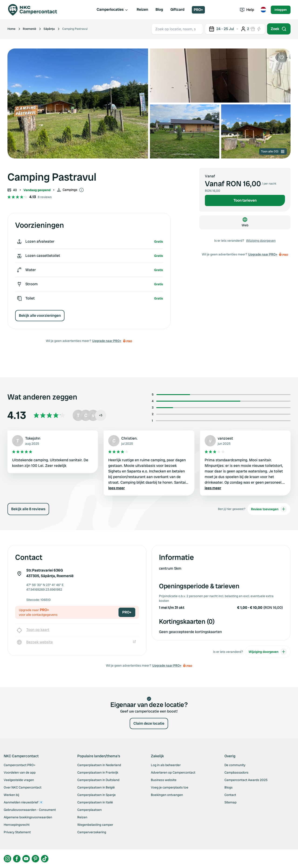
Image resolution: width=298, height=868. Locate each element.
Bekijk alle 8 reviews (28, 509)
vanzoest (225, 438)
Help (247, 10)
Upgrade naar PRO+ (107, 341)
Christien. (129, 438)
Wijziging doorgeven (261, 241)
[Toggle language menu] (263, 10)
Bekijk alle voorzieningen (40, 315)
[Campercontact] (35, 10)
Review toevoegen (269, 509)
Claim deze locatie (149, 723)
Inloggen (281, 10)
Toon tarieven (245, 200)
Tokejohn (33, 438)
